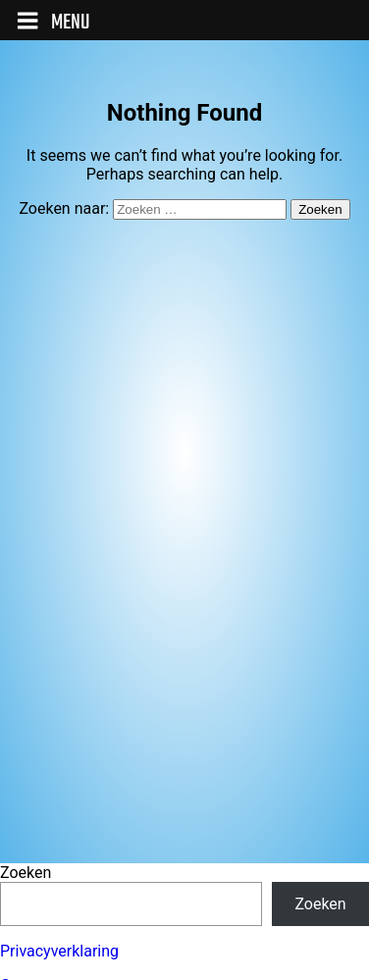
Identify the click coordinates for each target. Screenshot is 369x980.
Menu (53, 23)
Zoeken (26, 873)
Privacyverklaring (59, 951)
